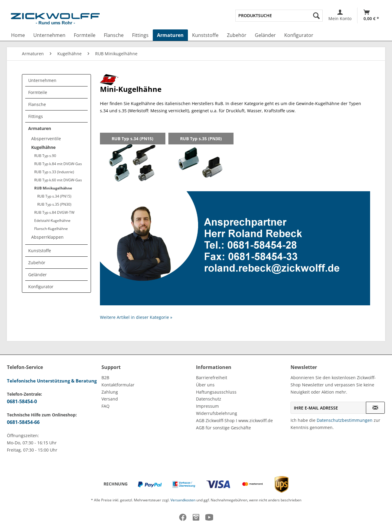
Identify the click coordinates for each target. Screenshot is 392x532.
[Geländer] (265, 35)
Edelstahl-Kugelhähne (52, 221)
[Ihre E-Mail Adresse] (328, 408)
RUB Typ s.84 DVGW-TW (54, 212)
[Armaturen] (170, 35)
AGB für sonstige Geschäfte (223, 428)
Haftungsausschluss (216, 392)
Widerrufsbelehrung (217, 413)
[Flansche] (114, 35)
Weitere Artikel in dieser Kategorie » (136, 317)
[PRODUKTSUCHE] (279, 16)
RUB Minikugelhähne (53, 188)
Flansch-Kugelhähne (51, 229)
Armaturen (40, 128)
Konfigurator (41, 287)
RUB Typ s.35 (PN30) (54, 204)
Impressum (207, 406)
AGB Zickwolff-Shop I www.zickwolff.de (234, 420)
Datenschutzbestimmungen (345, 420)
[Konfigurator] (299, 35)
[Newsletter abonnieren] (375, 408)
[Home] (18, 35)
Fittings (36, 116)
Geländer (38, 275)
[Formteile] (85, 35)
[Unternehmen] (49, 35)
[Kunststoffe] (205, 35)
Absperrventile (46, 139)
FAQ (106, 406)
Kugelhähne (43, 147)
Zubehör (37, 263)
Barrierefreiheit (212, 378)
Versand (110, 399)
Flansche (37, 104)
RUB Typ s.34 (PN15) (54, 196)
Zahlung (110, 392)
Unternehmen (42, 80)
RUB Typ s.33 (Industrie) (54, 172)
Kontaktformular (118, 385)
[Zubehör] (237, 35)
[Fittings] (140, 35)
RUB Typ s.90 (45, 156)
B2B (105, 378)
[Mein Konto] (340, 15)
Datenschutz (209, 399)
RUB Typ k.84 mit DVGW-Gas (58, 164)
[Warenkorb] (371, 15)
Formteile (38, 92)
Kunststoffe (40, 251)
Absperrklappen (47, 237)
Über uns (205, 385)
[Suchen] (316, 16)
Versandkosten (183, 500)
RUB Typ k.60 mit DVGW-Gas (58, 180)
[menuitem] (279, 16)
